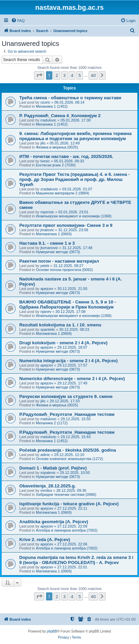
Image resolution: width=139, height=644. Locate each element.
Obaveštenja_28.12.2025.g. (48, 486)
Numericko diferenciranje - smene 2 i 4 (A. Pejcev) (72, 379)
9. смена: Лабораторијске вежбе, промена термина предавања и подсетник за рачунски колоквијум (75, 136)
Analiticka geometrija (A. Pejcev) (54, 522)
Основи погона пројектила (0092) (64, 270)
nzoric (45, 102)
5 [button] (80, 75)
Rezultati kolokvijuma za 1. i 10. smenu (60, 325)
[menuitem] (18, 21)
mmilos (46, 490)
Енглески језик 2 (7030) (56, 165)
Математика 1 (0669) (54, 234)
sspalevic (48, 473)
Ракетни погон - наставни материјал (59, 261)
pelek (45, 266)
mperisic (47, 212)
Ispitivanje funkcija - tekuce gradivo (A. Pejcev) (69, 504)
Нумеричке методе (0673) (58, 252)
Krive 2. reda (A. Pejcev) (45, 540)
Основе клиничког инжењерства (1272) (69, 459)
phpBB (52, 631)
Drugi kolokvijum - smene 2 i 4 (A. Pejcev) (63, 343)
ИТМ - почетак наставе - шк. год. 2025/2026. (66, 156)
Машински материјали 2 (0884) (63, 193)
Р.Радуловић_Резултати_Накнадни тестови (67, 414)
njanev (46, 312)
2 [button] (57, 75)
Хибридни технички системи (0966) (66, 494)
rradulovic (48, 120)
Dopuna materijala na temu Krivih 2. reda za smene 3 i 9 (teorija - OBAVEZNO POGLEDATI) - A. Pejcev (76, 560)
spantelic (48, 329)
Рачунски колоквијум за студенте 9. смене (66, 396)
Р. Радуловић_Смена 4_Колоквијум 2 (60, 116)
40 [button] (93, 75)
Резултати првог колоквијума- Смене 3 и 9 (66, 225)
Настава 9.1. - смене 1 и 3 (47, 243)
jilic (43, 143)
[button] (39, 75)
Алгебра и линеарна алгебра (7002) (67, 530)
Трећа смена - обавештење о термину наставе (70, 98)
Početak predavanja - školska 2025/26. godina (68, 450)
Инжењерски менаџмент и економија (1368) (74, 216)
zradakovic (49, 189)
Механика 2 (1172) (52, 423)
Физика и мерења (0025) (57, 147)
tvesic (45, 161)
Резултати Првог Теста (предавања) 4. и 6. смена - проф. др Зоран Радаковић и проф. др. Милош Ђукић (75, 179)
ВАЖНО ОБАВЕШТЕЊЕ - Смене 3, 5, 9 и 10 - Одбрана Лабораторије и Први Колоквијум (68, 304)
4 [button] (72, 75)
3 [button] (64, 75)
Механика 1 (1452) (52, 106)
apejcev (47, 289)
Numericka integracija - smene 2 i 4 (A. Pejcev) (68, 361)
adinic (45, 455)
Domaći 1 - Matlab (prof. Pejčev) (53, 468)
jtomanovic (49, 248)
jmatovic (47, 230)
